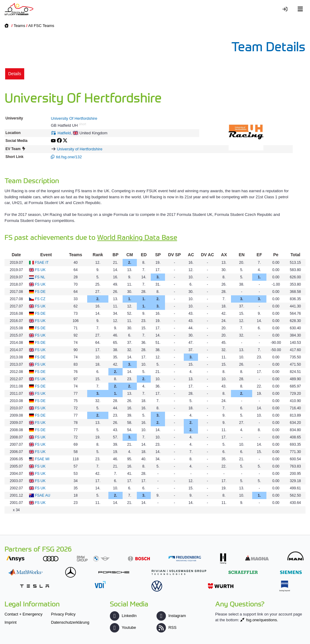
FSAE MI (42, 459)
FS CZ (40, 299)
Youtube (123, 627)
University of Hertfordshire (80, 149)
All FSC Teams (41, 26)
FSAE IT (42, 263)
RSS (167, 627)
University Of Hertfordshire (74, 118)
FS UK (40, 270)
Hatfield (64, 133)
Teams (19, 26)
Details (15, 74)
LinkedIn (123, 616)
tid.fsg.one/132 (69, 157)
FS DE (40, 292)
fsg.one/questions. (262, 620)
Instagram (171, 616)
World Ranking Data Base (137, 237)
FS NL (40, 277)
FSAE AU (43, 495)
